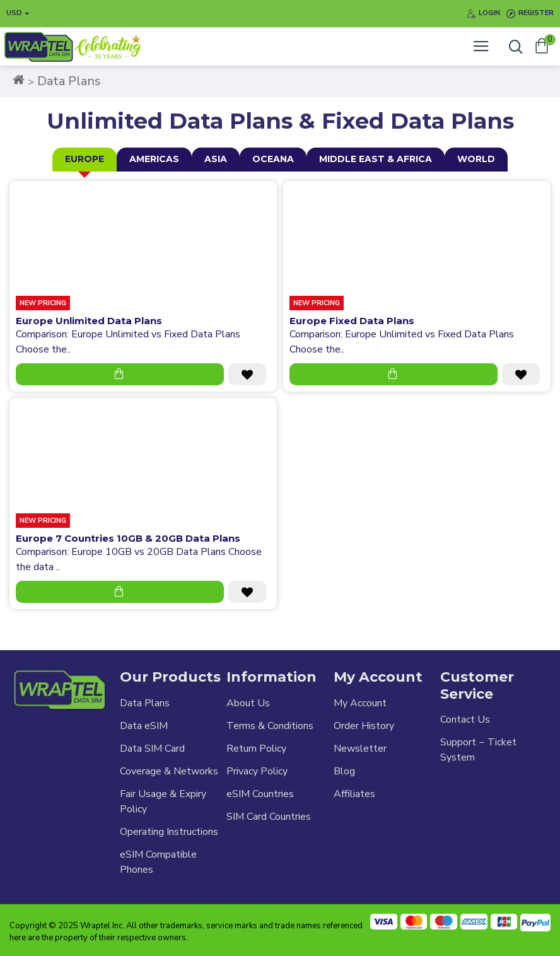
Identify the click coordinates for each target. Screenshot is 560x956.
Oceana (273, 159)
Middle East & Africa (376, 159)
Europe (85, 159)
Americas (154, 159)
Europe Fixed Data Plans (352, 321)
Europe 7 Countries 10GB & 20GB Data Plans (128, 538)
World (476, 159)
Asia (216, 159)
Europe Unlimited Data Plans (89, 321)
